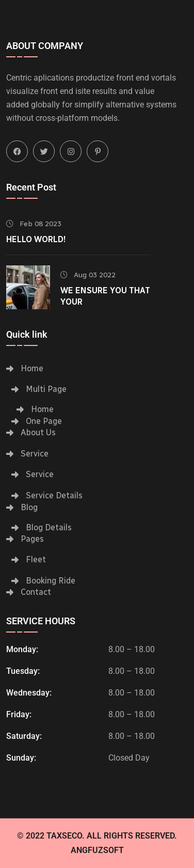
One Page (44, 421)
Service (35, 454)
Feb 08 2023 (34, 224)
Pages (32, 539)
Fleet (36, 559)
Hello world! (36, 239)
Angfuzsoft (97, 850)
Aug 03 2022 (88, 275)
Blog (29, 507)
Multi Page (46, 389)
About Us (38, 432)
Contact (36, 592)
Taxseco (64, 836)
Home (32, 368)
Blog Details (49, 527)
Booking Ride (51, 581)
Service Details (54, 495)
